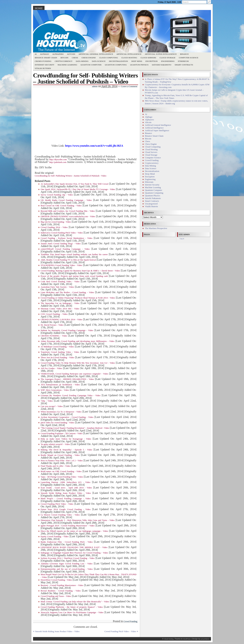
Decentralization (118, 61)
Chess (75, 58)
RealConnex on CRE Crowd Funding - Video (61, 471)
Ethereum (183, 61)
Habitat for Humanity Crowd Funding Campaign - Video (67, 330)
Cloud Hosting (129, 58)
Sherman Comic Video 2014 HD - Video (60, 309)
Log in (182, 239)
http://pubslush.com (58, 162)
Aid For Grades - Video (51, 368)
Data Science (99, 61)
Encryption (151, 61)
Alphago (44, 54)
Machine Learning (67, 65)
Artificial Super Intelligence (161, 54)
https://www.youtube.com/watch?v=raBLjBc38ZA (94, 146)
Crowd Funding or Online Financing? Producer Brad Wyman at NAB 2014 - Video (78, 298)
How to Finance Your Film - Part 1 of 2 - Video (62, 461)
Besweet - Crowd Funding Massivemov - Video (62, 585)
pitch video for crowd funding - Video (57, 423)
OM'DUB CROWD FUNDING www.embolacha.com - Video (68, 216)
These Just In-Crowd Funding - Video (57, 358)
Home (39, 8)
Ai (36, 54)
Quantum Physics (139, 65)
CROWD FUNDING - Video (54, 336)
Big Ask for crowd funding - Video (56, 222)
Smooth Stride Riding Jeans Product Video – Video (57, 631)
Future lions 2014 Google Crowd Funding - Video (66, 509)
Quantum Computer (91, 65)
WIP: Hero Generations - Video (55, 390)
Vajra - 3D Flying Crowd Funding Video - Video (62, 477)
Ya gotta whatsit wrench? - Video (55, 444)
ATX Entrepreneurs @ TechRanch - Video (60, 385)
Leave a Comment (129, 86)
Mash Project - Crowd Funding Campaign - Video (66, 499)
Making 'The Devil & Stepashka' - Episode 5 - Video (66, 450)
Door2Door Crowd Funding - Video (56, 580)
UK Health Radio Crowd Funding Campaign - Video (66, 200)
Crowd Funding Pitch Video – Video (120, 631)
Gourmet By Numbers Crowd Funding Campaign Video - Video (71, 395)
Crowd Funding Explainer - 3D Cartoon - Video (62, 433)
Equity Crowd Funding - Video (55, 537)
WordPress (187, 639)
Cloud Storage (167, 58)
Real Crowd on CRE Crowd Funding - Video (61, 206)
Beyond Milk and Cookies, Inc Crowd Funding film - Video (68, 211)
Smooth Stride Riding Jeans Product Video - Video (66, 493)
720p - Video (47, 401)
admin (95, 86)
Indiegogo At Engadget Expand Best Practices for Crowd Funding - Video (74, 553)
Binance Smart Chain (46, 58)
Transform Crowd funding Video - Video (60, 352)
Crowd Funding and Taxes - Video (56, 596)
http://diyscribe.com (58, 160)
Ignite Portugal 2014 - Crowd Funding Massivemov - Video (68, 526)
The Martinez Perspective (156, 228)
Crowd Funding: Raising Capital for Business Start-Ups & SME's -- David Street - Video (80, 271)
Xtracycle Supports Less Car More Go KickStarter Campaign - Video (72, 612)
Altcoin (71, 54)
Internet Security (44, 65)
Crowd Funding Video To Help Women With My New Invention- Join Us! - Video (78, 363)
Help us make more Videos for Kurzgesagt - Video (66, 439)
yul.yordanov (205, 639)
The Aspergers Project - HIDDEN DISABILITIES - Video (67, 379)
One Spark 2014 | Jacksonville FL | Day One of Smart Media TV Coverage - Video (78, 189)
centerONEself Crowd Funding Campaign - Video (65, 249)
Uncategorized (151, 204)
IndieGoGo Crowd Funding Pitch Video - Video (62, 233)
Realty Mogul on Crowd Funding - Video (60, 455)
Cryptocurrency (64, 61)
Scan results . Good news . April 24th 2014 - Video (66, 488)
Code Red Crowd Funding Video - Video (60, 282)
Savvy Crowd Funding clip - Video (57, 195)
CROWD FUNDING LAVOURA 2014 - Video (62, 320)
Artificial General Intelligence (96, 54)
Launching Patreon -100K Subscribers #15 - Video (65, 482)
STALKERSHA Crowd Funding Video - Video (61, 265)
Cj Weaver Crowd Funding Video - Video (60, 515)
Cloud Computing (109, 58)
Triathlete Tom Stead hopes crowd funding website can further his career (74, 254)
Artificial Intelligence (129, 54)
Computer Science (189, 58)
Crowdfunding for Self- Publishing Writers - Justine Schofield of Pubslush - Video (70, 176)
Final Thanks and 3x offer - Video (55, 466)
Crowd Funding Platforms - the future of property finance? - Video (72, 607)
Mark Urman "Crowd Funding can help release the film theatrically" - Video (75, 602)
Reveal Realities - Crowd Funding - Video (61, 591)
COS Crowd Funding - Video (54, 314)
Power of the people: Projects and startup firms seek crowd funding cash (74, 276)
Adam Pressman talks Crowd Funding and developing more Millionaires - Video (78, 341)
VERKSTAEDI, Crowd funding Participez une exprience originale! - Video (74, 374)
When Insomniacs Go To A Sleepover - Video (61, 412)
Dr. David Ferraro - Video (52, 325)
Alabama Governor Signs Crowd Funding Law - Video (67, 564)
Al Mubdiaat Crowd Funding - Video (57, 347)
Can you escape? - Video (52, 406)
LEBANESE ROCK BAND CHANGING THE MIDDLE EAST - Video (74, 547)
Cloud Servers (148, 58)
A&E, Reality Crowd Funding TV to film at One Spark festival (68, 260)
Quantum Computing (116, 65)
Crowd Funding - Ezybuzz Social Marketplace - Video (67, 238)
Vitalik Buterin (43, 68)
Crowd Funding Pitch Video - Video (57, 504)
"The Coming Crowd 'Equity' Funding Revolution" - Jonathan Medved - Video (75, 428)
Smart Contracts (184, 65)
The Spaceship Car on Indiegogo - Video (60, 303)
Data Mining (82, 61)
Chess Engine (89, 58)
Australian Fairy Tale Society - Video (57, 287)
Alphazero (58, 54)
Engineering (168, 61)
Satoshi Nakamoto (162, 65)
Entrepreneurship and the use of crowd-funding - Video (67, 569)
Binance (184, 54)
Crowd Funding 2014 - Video (54, 227)
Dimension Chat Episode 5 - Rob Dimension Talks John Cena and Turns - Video (78, 520)
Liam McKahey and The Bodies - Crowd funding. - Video (67, 292)
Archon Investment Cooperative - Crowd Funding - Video (67, 417)
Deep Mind (137, 61)
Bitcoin (64, 58)
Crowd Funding (43, 61)
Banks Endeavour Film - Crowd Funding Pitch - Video (67, 542)
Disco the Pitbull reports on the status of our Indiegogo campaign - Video (74, 531)
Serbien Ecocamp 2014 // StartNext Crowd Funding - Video (68, 558)
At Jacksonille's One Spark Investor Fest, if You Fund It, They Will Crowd (74, 184)
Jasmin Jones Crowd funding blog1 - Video (61, 244)
